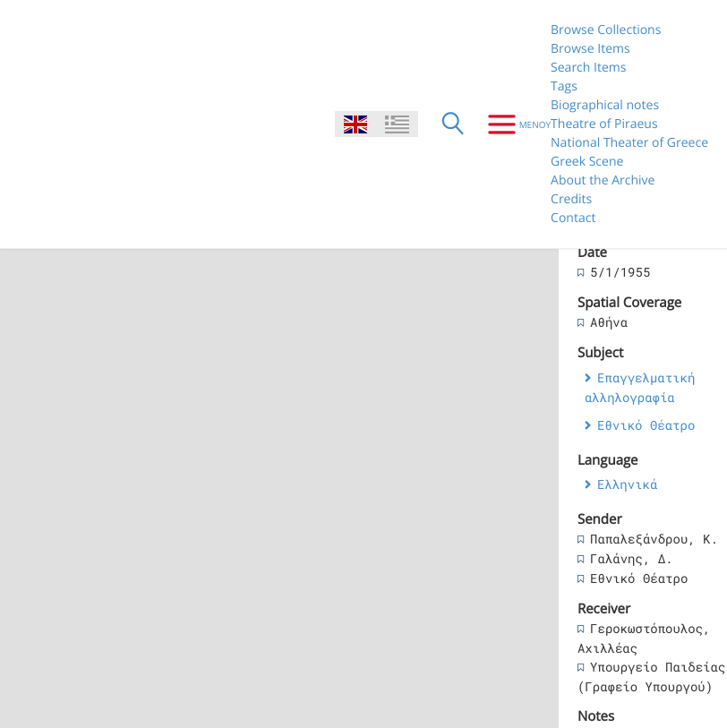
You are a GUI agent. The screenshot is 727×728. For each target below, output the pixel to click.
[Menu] (513, 124)
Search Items (588, 68)
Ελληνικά (627, 484)
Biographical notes (605, 105)
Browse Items (590, 49)
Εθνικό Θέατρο (646, 425)
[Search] (453, 124)
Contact (573, 218)
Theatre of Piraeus (604, 124)
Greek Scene (587, 162)
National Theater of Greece (629, 143)
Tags (564, 86)
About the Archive (603, 180)
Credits (571, 199)
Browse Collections (606, 30)
